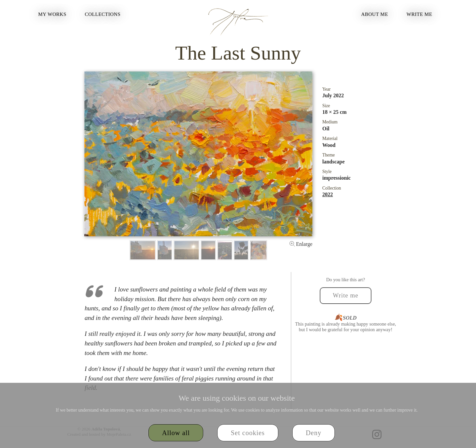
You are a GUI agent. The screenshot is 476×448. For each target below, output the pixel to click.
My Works (52, 14)
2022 (328, 194)
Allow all (176, 433)
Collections (103, 14)
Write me (419, 14)
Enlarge (301, 244)
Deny (314, 433)
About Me (375, 14)
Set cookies (248, 433)
